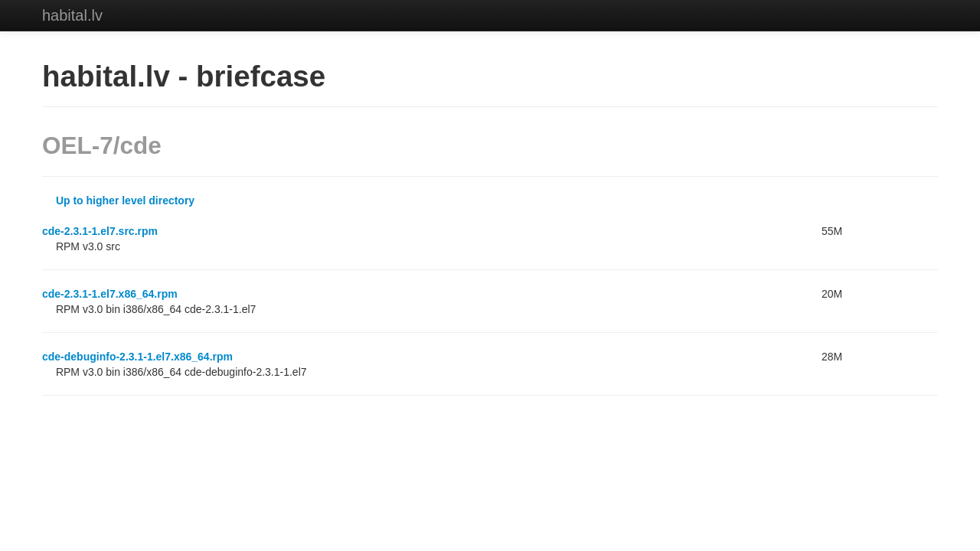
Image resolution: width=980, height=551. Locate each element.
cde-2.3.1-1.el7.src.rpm (100, 231)
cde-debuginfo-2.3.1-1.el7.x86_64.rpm (137, 357)
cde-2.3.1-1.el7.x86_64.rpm (110, 294)
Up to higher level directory (125, 201)
